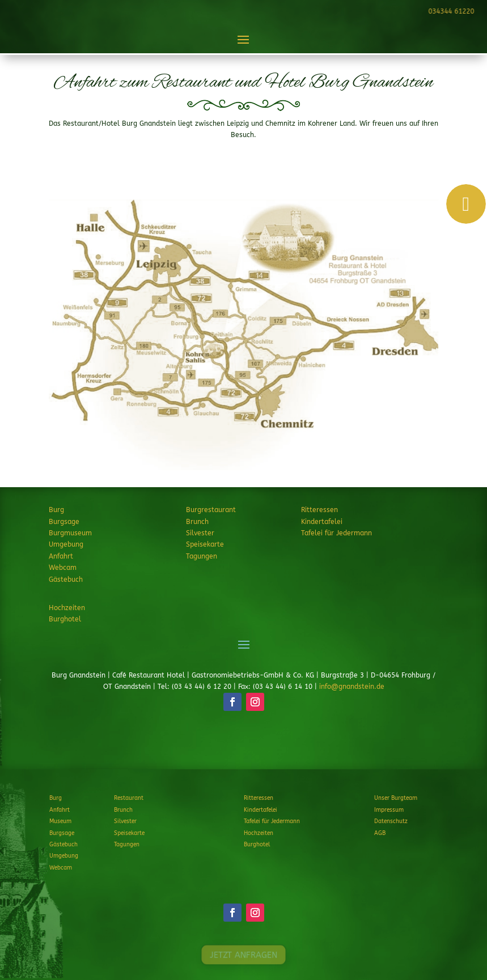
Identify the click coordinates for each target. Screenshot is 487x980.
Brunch (197, 522)
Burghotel (65, 619)
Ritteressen (319, 510)
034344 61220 (449, 11)
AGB (380, 833)
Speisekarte (205, 544)
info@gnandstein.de (352, 687)
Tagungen (202, 556)
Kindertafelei (322, 522)
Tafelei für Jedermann (336, 533)
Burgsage (64, 522)
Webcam (63, 568)
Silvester (200, 533)
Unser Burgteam (396, 798)
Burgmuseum (70, 533)
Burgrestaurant (211, 510)
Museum (60, 821)
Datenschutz (391, 821)
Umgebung (66, 544)
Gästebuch (66, 580)
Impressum (389, 810)
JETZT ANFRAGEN (243, 744)
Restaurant (129, 798)
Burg (56, 510)
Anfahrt (61, 556)
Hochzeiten (67, 608)
